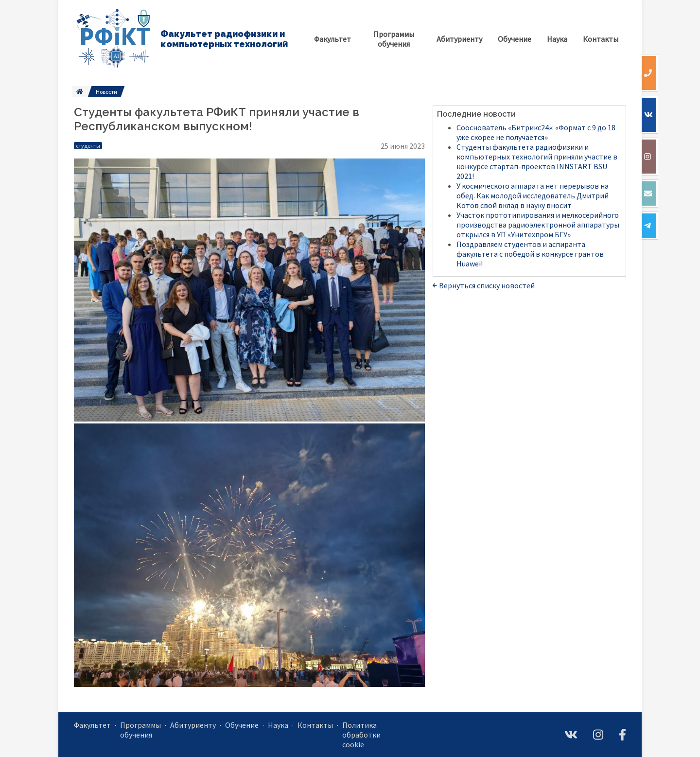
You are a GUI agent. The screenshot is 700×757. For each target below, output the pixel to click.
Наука (278, 725)
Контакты (315, 725)
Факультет (92, 725)
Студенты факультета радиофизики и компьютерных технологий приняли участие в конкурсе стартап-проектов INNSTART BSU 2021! (537, 161)
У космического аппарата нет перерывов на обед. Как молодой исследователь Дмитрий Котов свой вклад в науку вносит (533, 195)
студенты (88, 146)
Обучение (242, 725)
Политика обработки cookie (361, 735)
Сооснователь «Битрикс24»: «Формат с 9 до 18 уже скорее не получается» (536, 132)
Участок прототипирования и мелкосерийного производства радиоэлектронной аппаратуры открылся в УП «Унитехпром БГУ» (538, 225)
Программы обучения (140, 730)
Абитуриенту (193, 725)
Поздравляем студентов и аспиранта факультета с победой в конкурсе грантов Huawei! (530, 254)
